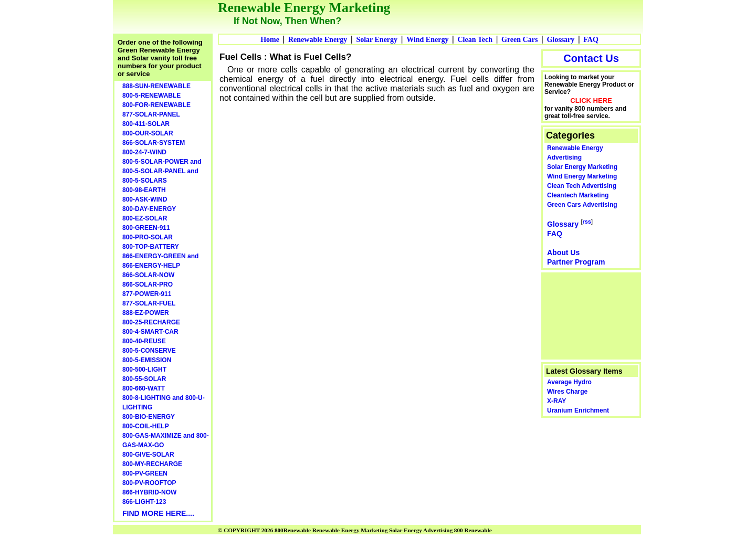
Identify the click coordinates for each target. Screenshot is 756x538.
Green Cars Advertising (582, 205)
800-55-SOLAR (144, 379)
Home (270, 40)
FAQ (591, 40)
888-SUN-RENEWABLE (156, 86)
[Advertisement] (592, 315)
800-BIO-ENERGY (149, 417)
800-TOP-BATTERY (151, 247)
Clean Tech (475, 40)
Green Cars (519, 40)
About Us (563, 252)
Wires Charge (567, 392)
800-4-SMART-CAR (150, 332)
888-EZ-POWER (146, 313)
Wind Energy (427, 40)
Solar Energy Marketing (582, 167)
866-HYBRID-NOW (149, 492)
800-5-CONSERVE (149, 351)
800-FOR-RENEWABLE (156, 105)
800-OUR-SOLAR (148, 133)
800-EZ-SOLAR (145, 218)
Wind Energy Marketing (582, 176)
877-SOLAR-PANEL (151, 114)
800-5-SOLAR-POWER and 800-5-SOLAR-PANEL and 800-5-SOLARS (162, 171)
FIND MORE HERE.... (158, 513)
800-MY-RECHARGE (152, 464)
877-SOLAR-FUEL (149, 303)
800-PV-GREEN (145, 473)
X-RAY (556, 401)
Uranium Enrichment (578, 410)
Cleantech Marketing (578, 195)
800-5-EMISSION (147, 360)
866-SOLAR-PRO (148, 284)
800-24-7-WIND (144, 152)
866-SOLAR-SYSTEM (154, 143)
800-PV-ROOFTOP (149, 483)
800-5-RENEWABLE (151, 96)
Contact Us (591, 58)
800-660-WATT (144, 388)
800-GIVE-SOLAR (148, 455)
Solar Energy (377, 40)
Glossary (560, 40)
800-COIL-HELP (146, 426)
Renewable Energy (318, 40)
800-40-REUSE (144, 341)
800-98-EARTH (144, 190)
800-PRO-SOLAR (148, 237)
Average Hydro (569, 382)
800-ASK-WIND (145, 199)
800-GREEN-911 (146, 228)
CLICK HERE (591, 101)
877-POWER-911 (147, 294)
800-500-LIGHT (144, 370)
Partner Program (576, 262)
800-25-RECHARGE (151, 322)
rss (587, 221)
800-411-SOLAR (146, 124)
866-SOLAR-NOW (148, 275)
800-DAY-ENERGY (149, 209)
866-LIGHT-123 (144, 502)
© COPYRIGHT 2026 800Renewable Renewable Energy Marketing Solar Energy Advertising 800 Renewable (355, 530)
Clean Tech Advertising (582, 186)
